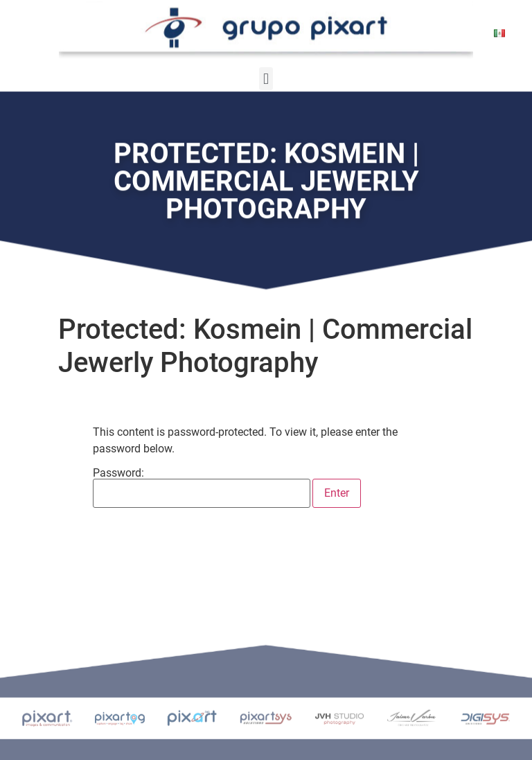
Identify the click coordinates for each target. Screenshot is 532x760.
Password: (202, 488)
